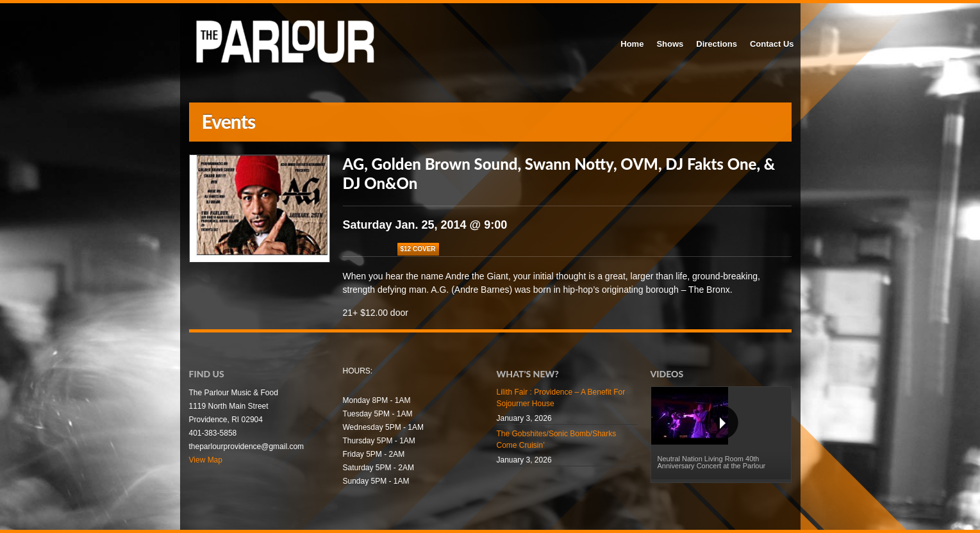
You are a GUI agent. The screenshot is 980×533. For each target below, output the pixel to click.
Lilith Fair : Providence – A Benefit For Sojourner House (561, 398)
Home (632, 44)
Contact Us (772, 44)
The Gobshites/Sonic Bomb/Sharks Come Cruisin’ (557, 439)
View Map (206, 460)
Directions (717, 44)
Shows (670, 44)
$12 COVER (418, 249)
